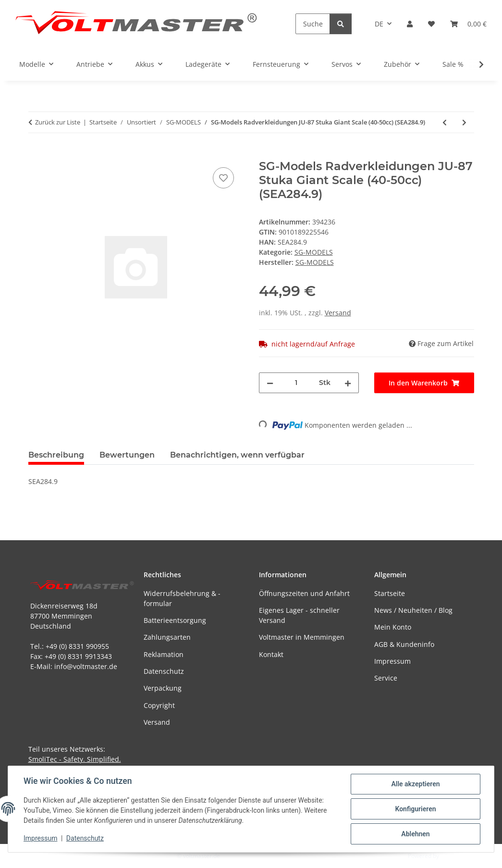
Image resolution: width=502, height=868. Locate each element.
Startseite (390, 593)
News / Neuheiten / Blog (413, 610)
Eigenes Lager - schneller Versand (299, 615)
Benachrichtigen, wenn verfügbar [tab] (237, 455)
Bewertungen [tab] (127, 455)
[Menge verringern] (270, 383)
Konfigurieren (415, 809)
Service (386, 678)
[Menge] (296, 383)
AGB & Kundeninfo (404, 644)
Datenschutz (85, 838)
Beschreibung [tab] (56, 455)
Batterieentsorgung (175, 620)
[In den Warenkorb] (36, 154)
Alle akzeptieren (415, 784)
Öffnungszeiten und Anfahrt (304, 593)
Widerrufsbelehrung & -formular (182, 598)
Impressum (40, 838)
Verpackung (163, 688)
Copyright (159, 705)
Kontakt (271, 654)
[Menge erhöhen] (348, 383)
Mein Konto (393, 627)
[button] (410, 24)
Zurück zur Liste (58, 122)
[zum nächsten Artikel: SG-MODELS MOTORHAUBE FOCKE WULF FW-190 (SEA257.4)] (464, 122)
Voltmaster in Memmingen (302, 637)
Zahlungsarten (167, 637)
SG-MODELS (314, 252)
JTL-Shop (452, 856)
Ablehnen (415, 834)
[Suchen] (313, 24)
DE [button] (379, 24)
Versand (338, 313)
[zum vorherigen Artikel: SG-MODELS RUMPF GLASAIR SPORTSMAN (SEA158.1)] (445, 122)
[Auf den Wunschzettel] (223, 178)
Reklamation (164, 654)
